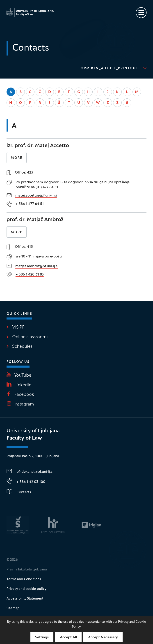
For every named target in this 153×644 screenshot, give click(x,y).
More (17, 158)
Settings (42, 637)
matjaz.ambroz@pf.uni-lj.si (37, 266)
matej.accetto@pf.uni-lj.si (36, 196)
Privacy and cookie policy (26, 589)
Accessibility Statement (25, 599)
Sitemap (13, 608)
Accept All (68, 637)
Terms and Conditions (24, 579)
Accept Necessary (103, 637)
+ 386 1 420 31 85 (30, 275)
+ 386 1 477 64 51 (30, 204)
